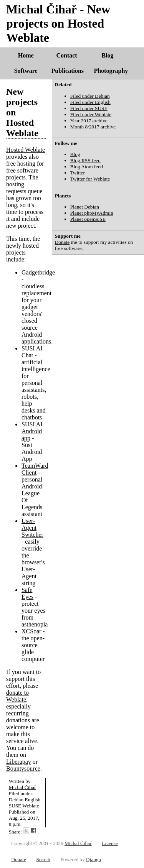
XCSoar (31, 631)
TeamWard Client (35, 469)
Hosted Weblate (26, 150)
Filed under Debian (90, 96)
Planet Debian (85, 207)
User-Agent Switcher (32, 528)
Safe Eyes (27, 593)
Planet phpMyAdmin (92, 213)
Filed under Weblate (91, 114)
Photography (111, 71)
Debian (16, 800)
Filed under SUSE (89, 108)
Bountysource (23, 769)
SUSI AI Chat (32, 352)
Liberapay (19, 762)
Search (43, 859)
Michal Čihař (22, 787)
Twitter (78, 173)
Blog (107, 55)
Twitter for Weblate (90, 179)
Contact (66, 55)
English (33, 800)
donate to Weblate (17, 696)
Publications (68, 71)
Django (94, 859)
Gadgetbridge (38, 272)
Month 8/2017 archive (93, 127)
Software (26, 71)
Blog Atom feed (87, 167)
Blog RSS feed (85, 160)
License (110, 843)
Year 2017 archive (89, 121)
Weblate (31, 806)
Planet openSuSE (88, 219)
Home (26, 55)
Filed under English (90, 102)
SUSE (15, 806)
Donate (62, 242)
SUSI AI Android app (32, 431)
